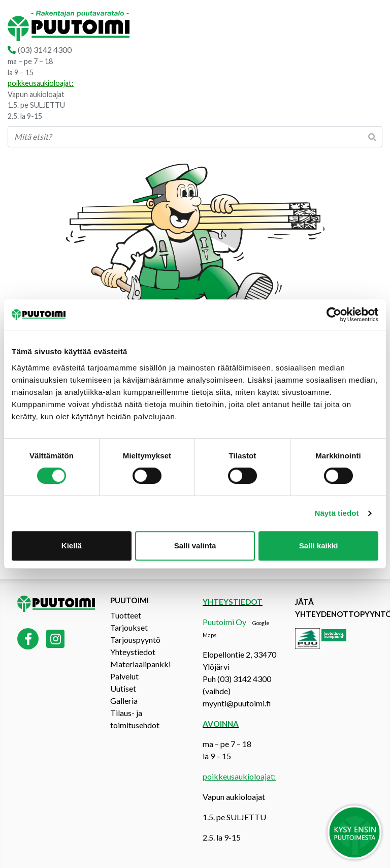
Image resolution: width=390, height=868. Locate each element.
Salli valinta (195, 546)
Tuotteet (126, 615)
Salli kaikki (319, 546)
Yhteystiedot (133, 652)
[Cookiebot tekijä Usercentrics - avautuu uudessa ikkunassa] (334, 315)
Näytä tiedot (337, 513)
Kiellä (72, 546)
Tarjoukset (129, 627)
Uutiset (123, 688)
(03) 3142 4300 (45, 50)
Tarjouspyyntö (135, 640)
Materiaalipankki (140, 664)
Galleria (124, 701)
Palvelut (124, 676)
